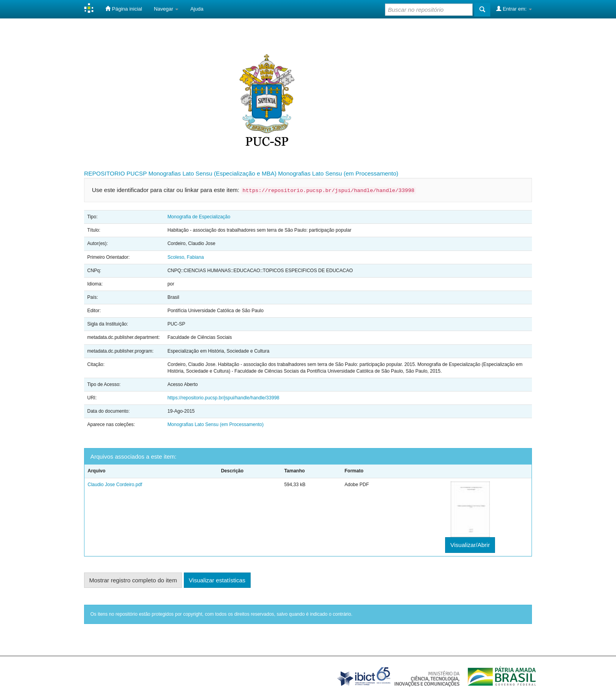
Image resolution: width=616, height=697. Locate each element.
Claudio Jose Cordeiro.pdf (115, 485)
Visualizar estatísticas (217, 580)
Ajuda (197, 9)
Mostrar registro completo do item (133, 580)
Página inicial (124, 9)
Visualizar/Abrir (470, 545)
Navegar (166, 9)
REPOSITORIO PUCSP (115, 173)
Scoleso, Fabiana (186, 257)
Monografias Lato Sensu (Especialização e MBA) (213, 173)
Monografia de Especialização (199, 217)
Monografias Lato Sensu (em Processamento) (338, 173)
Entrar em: (514, 9)
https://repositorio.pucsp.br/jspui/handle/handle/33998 (223, 398)
